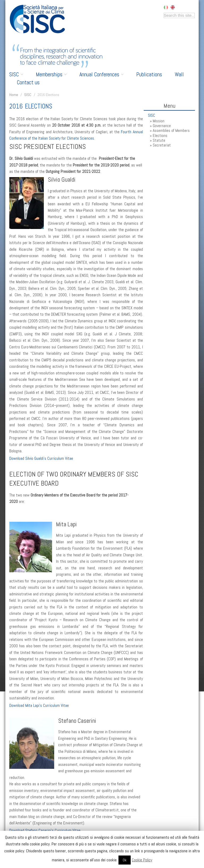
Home (14, 95)
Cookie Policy (142, 860)
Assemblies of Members (171, 131)
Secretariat (162, 145)
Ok (125, 860)
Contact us (28, 82)
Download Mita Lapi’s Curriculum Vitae (39, 706)
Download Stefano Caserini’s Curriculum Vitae (45, 831)
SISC (16, 74)
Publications (149, 74)
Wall (179, 74)
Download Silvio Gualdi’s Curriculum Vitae (41, 458)
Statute (159, 140)
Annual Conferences (101, 74)
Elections (160, 136)
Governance (162, 126)
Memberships (51, 74)
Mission (159, 121)
